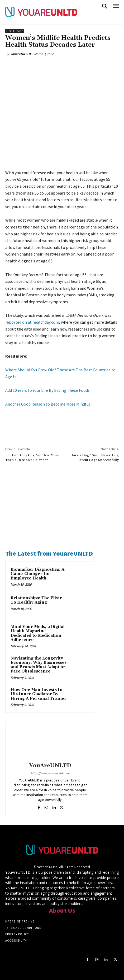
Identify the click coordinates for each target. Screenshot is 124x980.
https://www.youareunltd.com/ (50, 773)
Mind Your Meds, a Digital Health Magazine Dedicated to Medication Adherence (38, 633)
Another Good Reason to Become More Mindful (48, 404)
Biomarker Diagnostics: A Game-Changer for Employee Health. (37, 574)
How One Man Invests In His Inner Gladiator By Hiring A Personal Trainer (39, 694)
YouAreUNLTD (20, 54)
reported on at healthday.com (32, 322)
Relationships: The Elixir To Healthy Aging (36, 600)
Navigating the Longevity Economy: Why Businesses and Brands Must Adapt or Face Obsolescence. (39, 665)
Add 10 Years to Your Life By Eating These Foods (47, 390)
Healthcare (15, 31)
